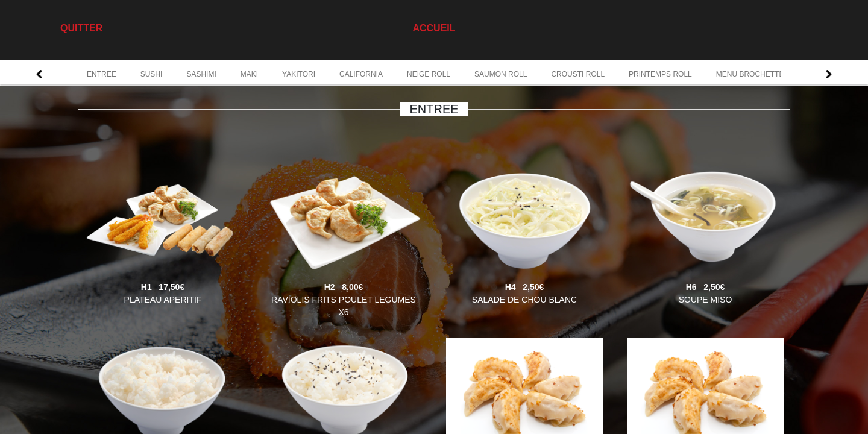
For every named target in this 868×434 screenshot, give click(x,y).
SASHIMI (201, 74)
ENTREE (102, 74)
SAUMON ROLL (501, 74)
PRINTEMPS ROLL (660, 74)
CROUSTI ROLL (578, 74)
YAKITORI (299, 74)
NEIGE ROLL (429, 74)
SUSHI (152, 74)
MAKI (249, 74)
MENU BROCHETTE (750, 74)
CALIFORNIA (361, 74)
